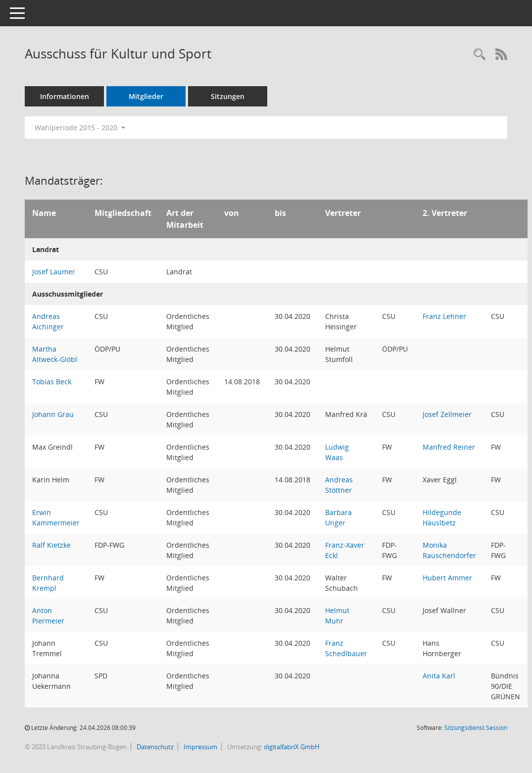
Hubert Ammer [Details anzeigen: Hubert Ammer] (447, 578)
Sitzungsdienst (476, 728)
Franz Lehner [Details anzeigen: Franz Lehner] (444, 316)
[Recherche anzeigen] (480, 55)
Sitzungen (228, 96)
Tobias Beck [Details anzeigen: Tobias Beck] (52, 382)
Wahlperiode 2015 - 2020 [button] (80, 128)
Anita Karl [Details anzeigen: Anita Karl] (439, 676)
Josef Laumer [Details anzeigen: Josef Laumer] (54, 272)
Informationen (65, 96)
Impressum (200, 747)
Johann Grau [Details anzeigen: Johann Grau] (53, 414)
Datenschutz (154, 747)
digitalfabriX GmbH (292, 747)
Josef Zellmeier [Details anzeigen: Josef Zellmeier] (447, 414)
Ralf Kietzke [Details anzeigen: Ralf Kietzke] (51, 545)
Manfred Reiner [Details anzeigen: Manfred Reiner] (449, 447)
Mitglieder (146, 96)
